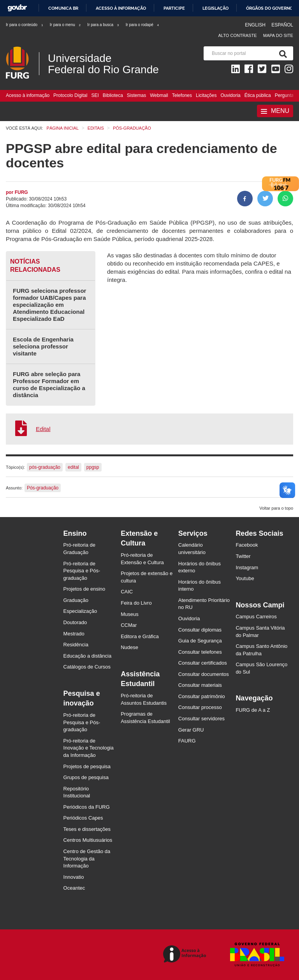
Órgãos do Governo (269, 8)
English (256, 25)
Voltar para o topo (276, 508)
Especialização (80, 611)
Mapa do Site (278, 35)
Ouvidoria (230, 95)
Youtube (245, 578)
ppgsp (93, 467)
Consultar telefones (200, 652)
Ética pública (258, 95)
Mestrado (74, 634)
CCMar (129, 625)
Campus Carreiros (256, 617)
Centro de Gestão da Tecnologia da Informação (87, 859)
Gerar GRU (191, 730)
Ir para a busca (103, 25)
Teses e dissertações (87, 829)
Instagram (247, 567)
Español (282, 25)
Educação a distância (88, 656)
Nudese (129, 647)
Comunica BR (63, 8)
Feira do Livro (136, 603)
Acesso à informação (121, 8)
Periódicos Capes (83, 818)
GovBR (17, 8)
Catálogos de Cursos (87, 667)
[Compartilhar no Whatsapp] (285, 199)
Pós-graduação (43, 488)
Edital (43, 429)
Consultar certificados (203, 663)
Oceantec (74, 888)
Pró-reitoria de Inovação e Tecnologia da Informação (89, 748)
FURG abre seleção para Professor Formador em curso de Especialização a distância (49, 384)
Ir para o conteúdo (25, 25)
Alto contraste (237, 35)
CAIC (127, 592)
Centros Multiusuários (88, 840)
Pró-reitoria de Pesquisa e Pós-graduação (82, 571)
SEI (95, 95)
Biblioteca (113, 95)
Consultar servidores (201, 719)
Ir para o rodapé (143, 25)
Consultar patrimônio (202, 696)
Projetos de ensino (84, 589)
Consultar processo (200, 707)
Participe (174, 8)
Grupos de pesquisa (86, 777)
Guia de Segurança (200, 641)
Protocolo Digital (70, 95)
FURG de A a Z (253, 710)
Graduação (76, 600)
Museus (130, 614)
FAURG (187, 741)
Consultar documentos (204, 674)
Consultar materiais (200, 685)
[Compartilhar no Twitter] (265, 199)
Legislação (215, 8)
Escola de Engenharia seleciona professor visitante (43, 346)
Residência (76, 645)
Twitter (243, 556)
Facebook (247, 545)
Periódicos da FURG (87, 807)
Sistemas (136, 95)
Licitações (206, 95)
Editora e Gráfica (140, 636)
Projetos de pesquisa (87, 766)
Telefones (182, 95)
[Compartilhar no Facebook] (245, 199)
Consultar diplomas (200, 630)
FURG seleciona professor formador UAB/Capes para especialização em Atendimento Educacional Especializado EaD (49, 305)
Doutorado (75, 622)
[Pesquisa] (281, 53)
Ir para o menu (66, 25)
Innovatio (74, 877)
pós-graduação (45, 467)
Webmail (159, 95)
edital (73, 467)
